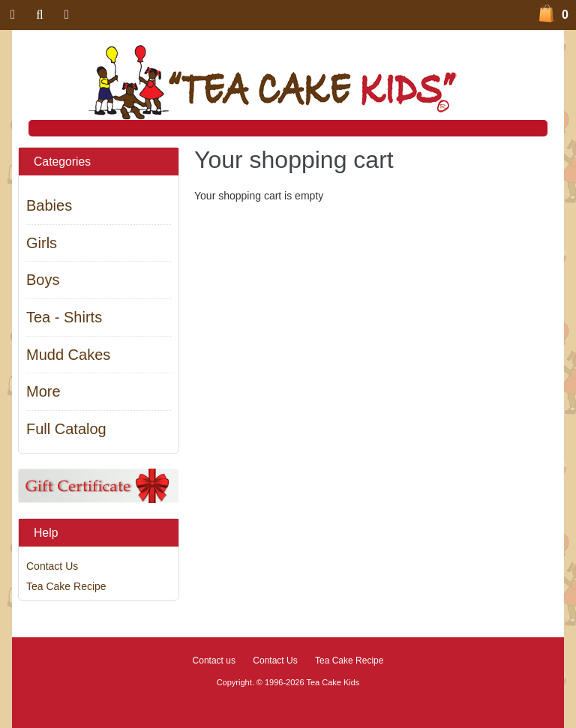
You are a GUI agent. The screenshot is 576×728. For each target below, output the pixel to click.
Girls (42, 243)
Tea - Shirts (64, 317)
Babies (49, 205)
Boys (43, 280)
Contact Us (52, 566)
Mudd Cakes (68, 355)
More (43, 391)
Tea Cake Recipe (66, 586)
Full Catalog (66, 429)
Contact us (214, 661)
